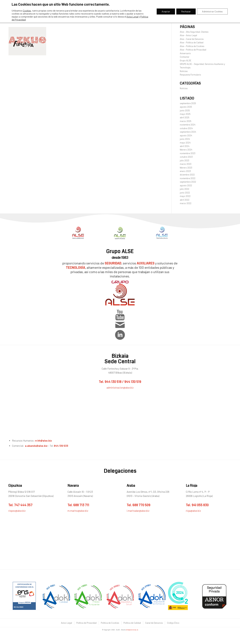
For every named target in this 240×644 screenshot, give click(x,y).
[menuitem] (66, 623)
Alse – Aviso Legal (188, 35)
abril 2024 (185, 146)
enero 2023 (185, 171)
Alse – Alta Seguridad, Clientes (194, 32)
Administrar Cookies (212, 11)
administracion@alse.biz (120, 388)
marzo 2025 (186, 121)
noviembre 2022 (188, 178)
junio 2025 (185, 110)
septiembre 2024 (188, 132)
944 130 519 (133, 382)
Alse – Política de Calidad (192, 42)
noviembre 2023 (188, 153)
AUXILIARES (146, 263)
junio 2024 (185, 139)
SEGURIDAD (113, 263)
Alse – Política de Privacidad (193, 50)
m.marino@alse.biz (78, 511)
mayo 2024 (185, 143)
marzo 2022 (186, 203)
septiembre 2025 (188, 103)
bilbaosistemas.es (132, 630)
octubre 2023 (186, 157)
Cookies (27, 11)
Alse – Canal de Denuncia (192, 39)
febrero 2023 (186, 168)
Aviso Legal (132, 17)
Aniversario (185, 53)
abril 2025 (185, 117)
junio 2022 (185, 193)
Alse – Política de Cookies (192, 46)
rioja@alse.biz (193, 511)
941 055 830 (200, 505)
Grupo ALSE (186, 60)
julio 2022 (184, 189)
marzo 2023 (186, 164)
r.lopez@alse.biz (17, 511)
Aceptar (166, 11)
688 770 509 (141, 505)
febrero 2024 (186, 150)
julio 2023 (184, 160)
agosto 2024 (186, 135)
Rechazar (186, 11)
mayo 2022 (185, 196)
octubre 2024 (186, 128)
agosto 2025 (186, 107)
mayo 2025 (185, 114)
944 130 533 (61, 446)
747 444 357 (23, 505)
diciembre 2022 (187, 175)
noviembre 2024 (188, 125)
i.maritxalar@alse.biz (138, 511)
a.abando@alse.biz (36, 446)
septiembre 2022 (188, 182)
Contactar (185, 57)
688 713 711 (81, 505)
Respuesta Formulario (190, 75)
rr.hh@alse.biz (44, 441)
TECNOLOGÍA (75, 267)
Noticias (184, 71)
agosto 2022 (186, 185)
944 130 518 (113, 382)
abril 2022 (185, 200)
